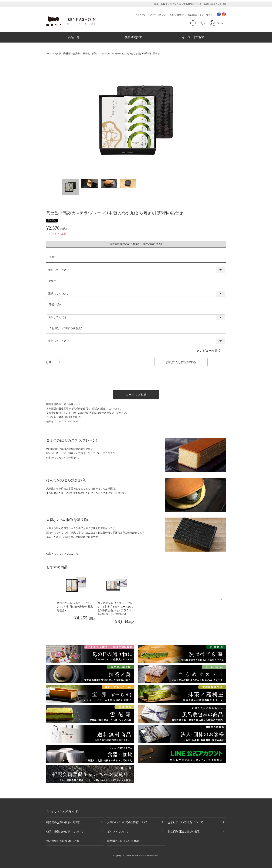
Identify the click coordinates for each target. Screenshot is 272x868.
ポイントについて (118, 832)
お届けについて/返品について (185, 822)
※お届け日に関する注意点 (66, 328)
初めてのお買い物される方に (63, 822)
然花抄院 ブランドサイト (200, 15)
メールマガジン (158, 15)
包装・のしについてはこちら (62, 554)
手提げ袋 (56, 305)
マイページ (141, 15)
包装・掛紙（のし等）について (65, 832)
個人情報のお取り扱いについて (65, 841)
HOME (51, 53)
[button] (51, 599)
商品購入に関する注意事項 (123, 841)
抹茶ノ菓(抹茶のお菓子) (68, 53)
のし (53, 281)
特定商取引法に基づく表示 (184, 832)
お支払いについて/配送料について (127, 822)
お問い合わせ (177, 15)
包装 (53, 257)
